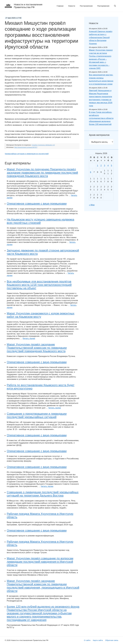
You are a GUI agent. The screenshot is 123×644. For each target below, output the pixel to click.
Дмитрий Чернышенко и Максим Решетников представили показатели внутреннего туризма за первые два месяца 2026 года (101, 98)
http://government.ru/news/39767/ (26, 147)
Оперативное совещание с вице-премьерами (37, 204)
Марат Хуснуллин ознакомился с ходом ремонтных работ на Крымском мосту (41, 315)
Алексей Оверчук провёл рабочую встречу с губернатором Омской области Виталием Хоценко (101, 38)
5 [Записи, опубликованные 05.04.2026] (112, 165)
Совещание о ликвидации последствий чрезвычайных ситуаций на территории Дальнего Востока (43, 494)
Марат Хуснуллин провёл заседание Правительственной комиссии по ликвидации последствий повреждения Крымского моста (37, 348)
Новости (72, 6)
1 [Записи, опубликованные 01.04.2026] (98, 165)
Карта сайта (98, 640)
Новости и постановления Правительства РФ (28, 6)
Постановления (86, 6)
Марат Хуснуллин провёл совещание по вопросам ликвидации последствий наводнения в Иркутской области (40, 562)
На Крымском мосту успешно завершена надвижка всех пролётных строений (41, 221)
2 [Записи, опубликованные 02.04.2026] (101, 165)
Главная (60, 6)
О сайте (87, 640)
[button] (115, 6)
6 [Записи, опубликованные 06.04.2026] (91, 172)
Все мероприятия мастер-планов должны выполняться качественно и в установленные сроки (101, 79)
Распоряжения (103, 6)
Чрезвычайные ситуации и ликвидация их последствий (27, 154)
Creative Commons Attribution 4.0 (43, 145)
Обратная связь (112, 640)
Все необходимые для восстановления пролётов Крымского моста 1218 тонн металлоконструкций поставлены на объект (39, 285)
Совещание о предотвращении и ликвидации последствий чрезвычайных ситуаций (37, 415)
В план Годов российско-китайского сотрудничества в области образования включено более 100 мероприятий (101, 118)
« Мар (92, 205)
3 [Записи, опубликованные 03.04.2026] (105, 165)
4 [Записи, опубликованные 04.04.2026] (108, 165)
